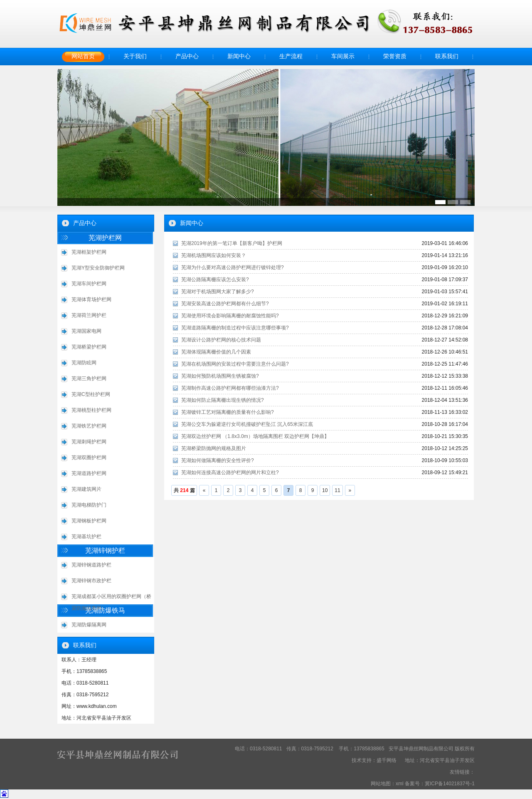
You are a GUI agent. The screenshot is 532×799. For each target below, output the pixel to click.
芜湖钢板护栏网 (89, 521)
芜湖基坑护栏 (86, 537)
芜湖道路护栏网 (89, 473)
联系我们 (447, 56)
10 (325, 490)
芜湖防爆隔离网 (89, 625)
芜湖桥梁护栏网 (89, 347)
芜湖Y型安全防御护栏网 (98, 268)
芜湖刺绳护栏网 (89, 442)
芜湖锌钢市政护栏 (91, 581)
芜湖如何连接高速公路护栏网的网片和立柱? (230, 472)
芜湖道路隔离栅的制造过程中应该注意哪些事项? (235, 328)
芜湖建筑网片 (86, 489)
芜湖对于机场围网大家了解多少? (218, 292)
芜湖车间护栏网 (89, 284)
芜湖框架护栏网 (89, 252)
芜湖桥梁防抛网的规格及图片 (214, 448)
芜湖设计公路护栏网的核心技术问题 (221, 340)
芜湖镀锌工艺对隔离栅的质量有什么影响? (228, 412)
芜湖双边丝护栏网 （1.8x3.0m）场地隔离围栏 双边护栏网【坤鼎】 (255, 436)
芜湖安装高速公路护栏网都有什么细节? (225, 304)
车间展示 (343, 56)
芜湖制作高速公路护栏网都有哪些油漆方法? (230, 388)
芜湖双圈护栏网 (89, 458)
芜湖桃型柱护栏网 (91, 410)
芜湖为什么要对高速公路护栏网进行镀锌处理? (233, 267)
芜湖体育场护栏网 (91, 299)
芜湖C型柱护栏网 (91, 394)
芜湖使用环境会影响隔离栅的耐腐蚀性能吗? (230, 316)
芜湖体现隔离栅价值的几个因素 (216, 352)
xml (400, 784)
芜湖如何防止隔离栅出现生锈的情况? (223, 400)
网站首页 (83, 56)
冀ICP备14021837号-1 (450, 784)
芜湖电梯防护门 (89, 505)
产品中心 (187, 56)
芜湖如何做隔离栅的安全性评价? (218, 460)
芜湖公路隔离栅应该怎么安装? (215, 280)
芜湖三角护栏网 (89, 378)
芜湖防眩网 (84, 363)
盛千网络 (387, 760)
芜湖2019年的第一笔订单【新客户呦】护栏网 (232, 243)
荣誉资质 (395, 56)
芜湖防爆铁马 (105, 610)
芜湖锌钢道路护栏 (91, 565)
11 (337, 490)
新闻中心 (239, 56)
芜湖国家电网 (86, 331)
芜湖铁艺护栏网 (89, 426)
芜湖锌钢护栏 (105, 550)
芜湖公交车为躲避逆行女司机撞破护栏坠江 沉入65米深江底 (247, 424)
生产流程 (291, 56)
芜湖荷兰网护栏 (89, 315)
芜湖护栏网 (105, 238)
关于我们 (135, 56)
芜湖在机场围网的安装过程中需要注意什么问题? (235, 364)
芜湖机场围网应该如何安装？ (214, 255)
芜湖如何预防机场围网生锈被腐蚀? (220, 376)
